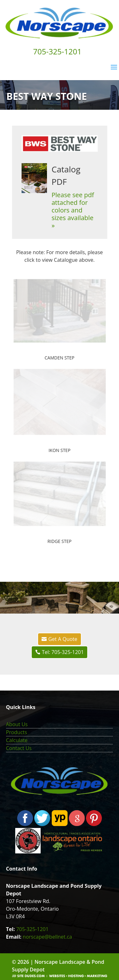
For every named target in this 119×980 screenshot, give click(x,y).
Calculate (17, 740)
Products (17, 732)
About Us (17, 724)
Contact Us (19, 748)
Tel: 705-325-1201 (63, 652)
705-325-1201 (32, 929)
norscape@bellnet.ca (47, 937)
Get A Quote (63, 639)
